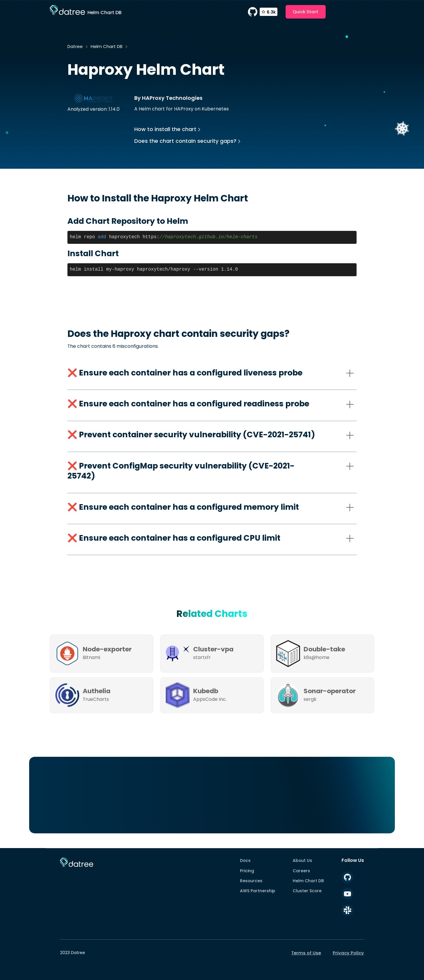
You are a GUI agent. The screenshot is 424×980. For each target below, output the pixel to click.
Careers (301, 871)
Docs (245, 860)
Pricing (247, 871)
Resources (251, 881)
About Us (302, 860)
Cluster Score (307, 891)
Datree (75, 46)
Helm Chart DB (107, 46)
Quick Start (305, 12)
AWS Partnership (258, 891)
